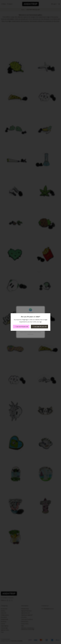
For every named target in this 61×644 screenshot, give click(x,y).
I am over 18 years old (21, 327)
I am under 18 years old (39, 327)
